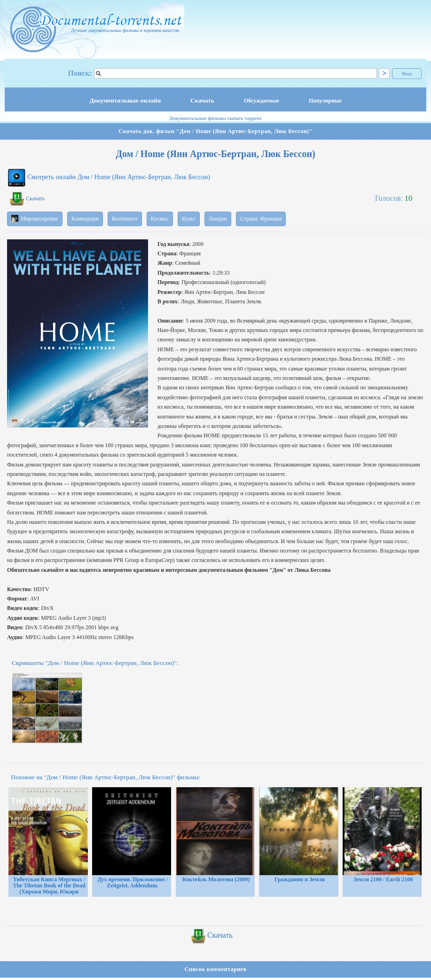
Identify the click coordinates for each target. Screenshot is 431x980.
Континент (125, 219)
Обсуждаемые (262, 101)
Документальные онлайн (125, 100)
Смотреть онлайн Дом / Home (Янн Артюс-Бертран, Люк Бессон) (119, 177)
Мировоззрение (35, 218)
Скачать (202, 100)
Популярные (325, 101)
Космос (160, 219)
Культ (189, 219)
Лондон (218, 219)
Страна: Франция (261, 219)
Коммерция (85, 219)
